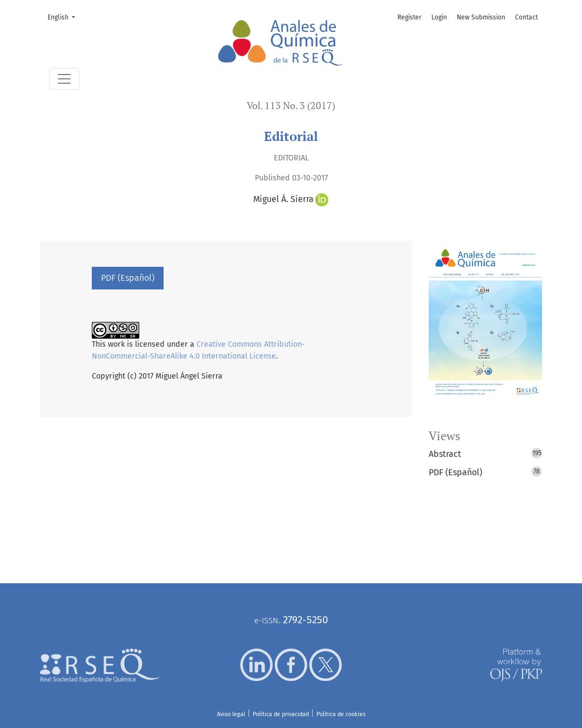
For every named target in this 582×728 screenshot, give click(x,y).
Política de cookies (341, 714)
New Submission (481, 17)
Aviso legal (231, 714)
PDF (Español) (128, 278)
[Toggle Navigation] (64, 79)
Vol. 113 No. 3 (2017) (291, 106)
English (65, 16)
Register (410, 17)
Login (439, 17)
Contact (526, 17)
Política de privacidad (281, 714)
